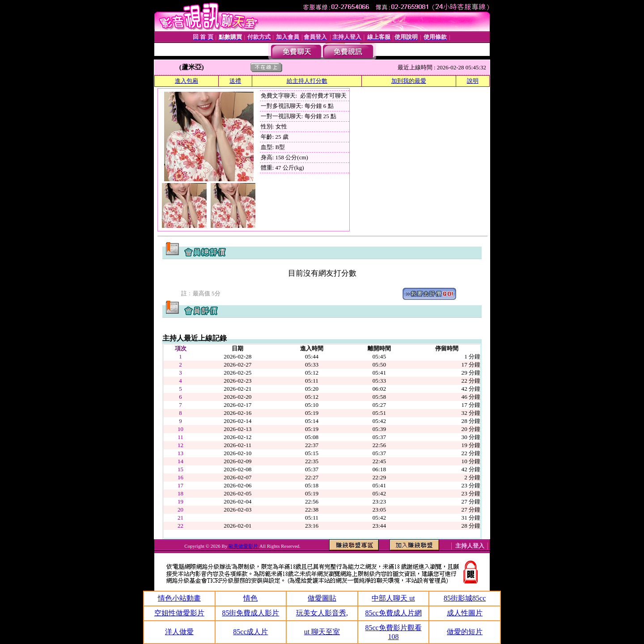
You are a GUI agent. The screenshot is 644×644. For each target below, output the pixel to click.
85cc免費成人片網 (393, 613)
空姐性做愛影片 (179, 613)
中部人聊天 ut (393, 598)
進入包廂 (186, 81)
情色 (250, 598)
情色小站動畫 (179, 598)
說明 (473, 81)
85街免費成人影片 (250, 613)
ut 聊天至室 (322, 632)
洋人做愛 (179, 632)
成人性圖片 (465, 613)
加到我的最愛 (409, 81)
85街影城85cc (465, 598)
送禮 (235, 81)
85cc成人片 (250, 632)
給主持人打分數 (307, 81)
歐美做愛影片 (244, 546)
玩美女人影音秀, (322, 613)
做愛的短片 (465, 632)
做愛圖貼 (322, 598)
